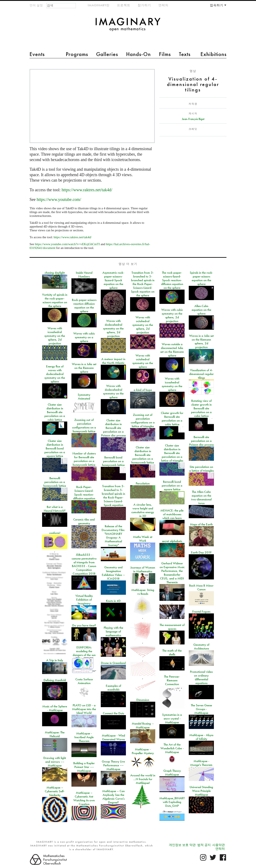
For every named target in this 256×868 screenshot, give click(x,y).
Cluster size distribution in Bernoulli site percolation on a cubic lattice (55, 412)
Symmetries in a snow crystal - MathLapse (172, 718)
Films (165, 54)
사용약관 (219, 845)
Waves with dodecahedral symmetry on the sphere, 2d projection (113, 328)
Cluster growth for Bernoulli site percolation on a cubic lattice (172, 419)
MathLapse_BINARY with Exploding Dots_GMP (172, 802)
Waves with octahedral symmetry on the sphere (143, 361)
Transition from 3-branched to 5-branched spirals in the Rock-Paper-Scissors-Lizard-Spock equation (113, 496)
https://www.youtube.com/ (59, 199)
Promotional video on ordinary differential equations (201, 677)
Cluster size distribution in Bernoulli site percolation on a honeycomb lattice (143, 455)
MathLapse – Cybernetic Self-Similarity (55, 791)
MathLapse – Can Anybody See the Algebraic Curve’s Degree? (113, 797)
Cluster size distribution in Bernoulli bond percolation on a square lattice (55, 448)
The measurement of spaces (172, 627)
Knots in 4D (113, 601)
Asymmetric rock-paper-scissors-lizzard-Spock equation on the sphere (113, 280)
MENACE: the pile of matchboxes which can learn (172, 514)
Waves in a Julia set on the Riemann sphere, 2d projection (201, 341)
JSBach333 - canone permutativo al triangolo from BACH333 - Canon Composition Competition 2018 (84, 564)
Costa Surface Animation (84, 681)
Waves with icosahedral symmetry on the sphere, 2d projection (55, 336)
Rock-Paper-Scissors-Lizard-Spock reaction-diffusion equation (84, 493)
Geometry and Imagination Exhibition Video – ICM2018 (113, 573)
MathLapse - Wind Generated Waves (113, 737)
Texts (185, 54)
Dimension (143, 700)
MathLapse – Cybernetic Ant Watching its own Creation (84, 798)
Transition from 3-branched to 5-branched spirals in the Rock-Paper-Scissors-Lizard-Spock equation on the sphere (143, 284)
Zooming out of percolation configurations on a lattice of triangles (143, 420)
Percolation (143, 483)
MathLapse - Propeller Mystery (143, 751)
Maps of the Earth (201, 524)
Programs (77, 54)
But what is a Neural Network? (55, 509)
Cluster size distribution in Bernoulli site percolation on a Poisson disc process (113, 428)
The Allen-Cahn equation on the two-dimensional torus (201, 497)
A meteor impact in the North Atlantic (113, 361)
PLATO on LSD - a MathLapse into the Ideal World (84, 709)
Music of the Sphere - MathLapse (55, 708)
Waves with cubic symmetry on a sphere (84, 337)
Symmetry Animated (84, 397)
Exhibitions (213, 54)
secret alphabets (172, 541)
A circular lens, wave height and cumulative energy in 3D (143, 510)
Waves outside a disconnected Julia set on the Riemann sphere (172, 350)
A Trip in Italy (55, 660)
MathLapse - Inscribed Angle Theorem (84, 737)
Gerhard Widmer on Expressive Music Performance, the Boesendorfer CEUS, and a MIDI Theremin (172, 573)
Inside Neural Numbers (84, 275)
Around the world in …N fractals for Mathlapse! (143, 779)
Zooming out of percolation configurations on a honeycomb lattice (84, 426)
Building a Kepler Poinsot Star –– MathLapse (84, 767)
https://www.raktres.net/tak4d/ (87, 190)
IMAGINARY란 (99, 5)
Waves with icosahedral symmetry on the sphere (172, 384)
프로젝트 (124, 5)
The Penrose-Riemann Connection (172, 680)
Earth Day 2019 (201, 552)
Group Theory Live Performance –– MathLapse (113, 765)
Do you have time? (84, 625)
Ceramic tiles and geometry (84, 521)
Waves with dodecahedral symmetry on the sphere (113, 392)
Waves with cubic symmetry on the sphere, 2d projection (172, 315)
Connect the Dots (113, 713)
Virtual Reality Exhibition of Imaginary (84, 600)
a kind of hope (143, 390)
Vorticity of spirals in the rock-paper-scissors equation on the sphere (55, 300)
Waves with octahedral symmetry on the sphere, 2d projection (143, 325)
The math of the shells (172, 652)
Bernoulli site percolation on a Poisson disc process (201, 441)
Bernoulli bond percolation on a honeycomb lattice (113, 461)
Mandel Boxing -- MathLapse (143, 725)
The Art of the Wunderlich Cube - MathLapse (172, 748)
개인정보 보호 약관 (182, 845)
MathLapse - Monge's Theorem (201, 763)
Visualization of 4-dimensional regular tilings (201, 374)
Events (37, 54)
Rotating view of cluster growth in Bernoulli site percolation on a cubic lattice (201, 408)
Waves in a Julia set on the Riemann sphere (84, 368)
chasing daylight (55, 273)
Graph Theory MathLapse (172, 773)
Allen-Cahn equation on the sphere (201, 310)
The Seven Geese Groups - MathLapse (201, 709)
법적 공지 (204, 845)
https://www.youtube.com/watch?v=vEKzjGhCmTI (67, 244)
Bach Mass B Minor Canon (201, 587)
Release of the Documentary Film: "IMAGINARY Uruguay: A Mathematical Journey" (113, 536)
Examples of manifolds (113, 688)
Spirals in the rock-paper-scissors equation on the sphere (201, 278)
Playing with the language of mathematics (113, 631)
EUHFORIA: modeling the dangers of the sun (84, 651)
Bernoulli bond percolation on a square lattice (172, 485)
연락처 (163, 5)
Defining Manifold (55, 680)
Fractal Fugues (201, 612)
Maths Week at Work (143, 539)
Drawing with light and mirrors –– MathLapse (55, 762)
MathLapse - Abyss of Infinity (201, 737)
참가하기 (144, 5)
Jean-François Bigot (193, 119)
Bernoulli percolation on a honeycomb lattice (55, 482)
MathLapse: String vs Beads (143, 592)
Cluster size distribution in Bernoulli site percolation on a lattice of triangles (172, 453)
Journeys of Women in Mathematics (143, 569)
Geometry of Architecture (201, 647)
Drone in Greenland (113, 663)
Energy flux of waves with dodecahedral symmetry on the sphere (55, 374)
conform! (55, 533)
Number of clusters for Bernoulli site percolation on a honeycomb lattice (84, 459)
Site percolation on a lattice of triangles (201, 469)
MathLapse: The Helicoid (55, 734)
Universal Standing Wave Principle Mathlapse (201, 791)
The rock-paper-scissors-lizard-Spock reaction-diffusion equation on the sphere (172, 280)
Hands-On (138, 54)
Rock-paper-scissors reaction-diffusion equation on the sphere (84, 306)
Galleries (107, 54)
